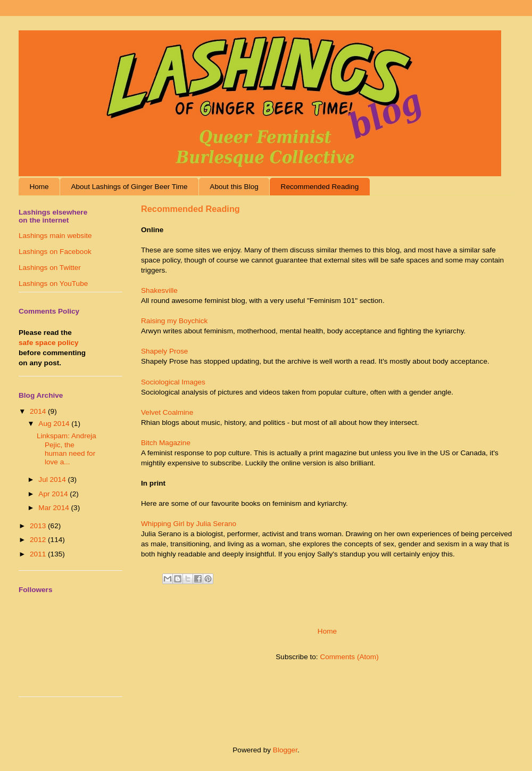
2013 (39, 526)
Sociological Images (173, 382)
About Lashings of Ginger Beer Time (129, 187)
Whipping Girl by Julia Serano (189, 524)
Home (39, 187)
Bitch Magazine (166, 443)
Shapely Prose (164, 351)
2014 (39, 411)
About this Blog (234, 187)
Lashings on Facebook (55, 252)
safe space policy (49, 343)
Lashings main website (55, 236)
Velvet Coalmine (167, 412)
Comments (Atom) (349, 657)
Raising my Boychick (174, 321)
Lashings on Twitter (50, 268)
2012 (39, 540)
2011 (39, 554)
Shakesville (159, 290)
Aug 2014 (55, 424)
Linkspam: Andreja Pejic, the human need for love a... (66, 449)
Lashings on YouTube (53, 284)
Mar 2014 (55, 508)
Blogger (285, 750)
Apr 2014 (54, 494)
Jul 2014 (53, 479)
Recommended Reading (320, 187)
